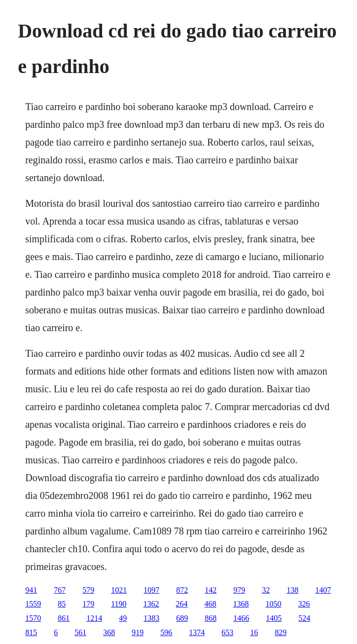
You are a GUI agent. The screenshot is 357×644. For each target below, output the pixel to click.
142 (211, 590)
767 (60, 590)
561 (80, 632)
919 (138, 632)
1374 (197, 632)
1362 (151, 604)
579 (88, 590)
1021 (119, 590)
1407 (323, 590)
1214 (94, 618)
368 (109, 632)
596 (166, 632)
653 (227, 632)
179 (88, 604)
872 (182, 590)
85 (62, 604)
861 (64, 618)
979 (239, 590)
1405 (274, 618)
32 (266, 590)
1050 (274, 604)
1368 (241, 604)
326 (304, 604)
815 (31, 632)
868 (211, 618)
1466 (241, 618)
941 (31, 590)
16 (254, 632)
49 (123, 618)
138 (292, 590)
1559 (33, 604)
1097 (151, 590)
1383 (151, 618)
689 (182, 618)
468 (211, 604)
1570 (33, 618)
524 (304, 618)
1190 (119, 604)
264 (182, 604)
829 (281, 632)
